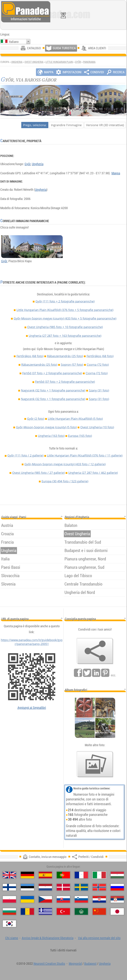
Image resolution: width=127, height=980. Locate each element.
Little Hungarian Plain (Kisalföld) (65, 310)
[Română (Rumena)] (27, 911)
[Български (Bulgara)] (9, 911)
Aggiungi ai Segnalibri (32, 708)
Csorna (98, 365)
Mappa (116, 173)
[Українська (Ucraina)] (27, 899)
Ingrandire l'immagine (66, 125)
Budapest (90, 963)
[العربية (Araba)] (81, 911)
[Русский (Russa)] (117, 887)
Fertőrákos (30, 356)
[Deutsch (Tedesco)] (27, 875)
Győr (78, 62)
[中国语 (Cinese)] (99, 911)
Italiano (14, 42)
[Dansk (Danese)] (63, 887)
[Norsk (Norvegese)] (99, 887)
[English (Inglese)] (9, 875)
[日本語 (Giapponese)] (117, 911)
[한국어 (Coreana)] (9, 924)
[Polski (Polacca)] (9, 899)
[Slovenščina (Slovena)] (81, 899)
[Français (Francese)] (81, 875)
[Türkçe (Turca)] (63, 911)
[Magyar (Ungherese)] (117, 875)
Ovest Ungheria (34, 62)
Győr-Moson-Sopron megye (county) (65, 318)
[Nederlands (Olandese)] (45, 887)
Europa (80, 436)
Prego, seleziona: (35, 125)
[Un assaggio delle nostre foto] (95, 764)
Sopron (72, 365)
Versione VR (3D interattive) (105, 125)
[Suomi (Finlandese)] (9, 887)
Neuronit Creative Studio (49, 963)
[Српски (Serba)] (117, 899)
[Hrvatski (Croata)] (99, 899)
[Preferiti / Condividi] (95, 651)
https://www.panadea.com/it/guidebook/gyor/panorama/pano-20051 (32, 642)
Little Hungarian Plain (59, 62)
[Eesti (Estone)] (27, 887)
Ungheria (17, 62)
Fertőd (52, 373)
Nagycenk (53, 390)
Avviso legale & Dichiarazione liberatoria (48, 938)
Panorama (89, 62)
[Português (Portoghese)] (63, 875)
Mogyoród (75, 963)
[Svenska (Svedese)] (81, 887)
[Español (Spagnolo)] (45, 875)
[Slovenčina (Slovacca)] (63, 899)
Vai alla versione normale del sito (99, 938)
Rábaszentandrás (65, 356)
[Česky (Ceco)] (45, 899)
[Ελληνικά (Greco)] (45, 911)
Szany (99, 390)
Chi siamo (12, 938)
